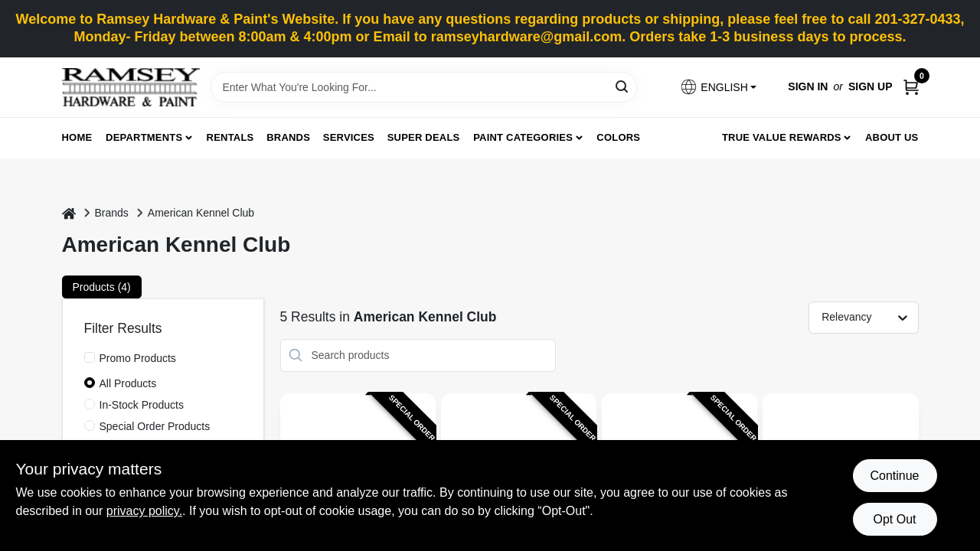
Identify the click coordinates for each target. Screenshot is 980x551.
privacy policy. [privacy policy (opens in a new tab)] (144, 511)
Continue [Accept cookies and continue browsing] (894, 476)
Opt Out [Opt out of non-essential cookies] (894, 519)
